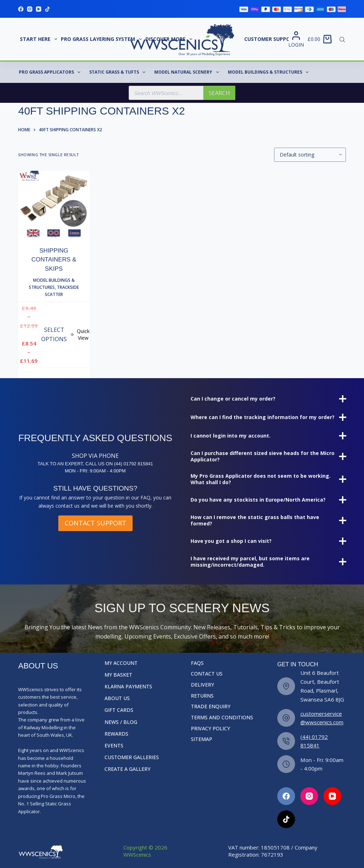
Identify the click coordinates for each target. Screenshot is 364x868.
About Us (117, 698)
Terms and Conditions (222, 718)
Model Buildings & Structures (270, 72)
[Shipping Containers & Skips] (54, 204)
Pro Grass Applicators (51, 72)
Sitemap (202, 739)
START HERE (39, 39)
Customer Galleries (132, 757)
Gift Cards (119, 710)
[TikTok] (47, 9)
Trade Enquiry (211, 706)
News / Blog (121, 722)
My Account (121, 663)
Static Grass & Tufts (119, 72)
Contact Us (207, 674)
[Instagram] (30, 9)
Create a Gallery (127, 769)
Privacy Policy (210, 729)
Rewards (116, 734)
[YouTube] (39, 9)
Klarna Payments (128, 687)
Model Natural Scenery (188, 72)
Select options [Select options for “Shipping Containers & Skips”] (54, 334)
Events (114, 746)
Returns (202, 696)
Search (219, 93)
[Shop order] (310, 155)
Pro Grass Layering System (102, 39)
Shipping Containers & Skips (54, 260)
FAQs (197, 663)
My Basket (118, 675)
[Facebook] (21, 9)
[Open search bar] (342, 39)
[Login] (296, 39)
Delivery (202, 685)
